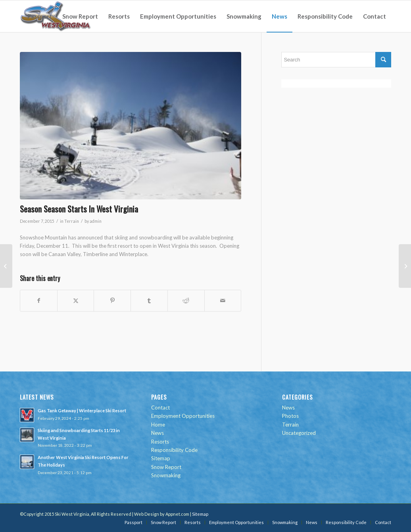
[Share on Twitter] (76, 300)
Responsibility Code (174, 450)
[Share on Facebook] (39, 300)
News (157, 433)
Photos (290, 416)
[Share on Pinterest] (112, 300)
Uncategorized (299, 433)
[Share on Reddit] (186, 300)
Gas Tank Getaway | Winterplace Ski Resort (82, 410)
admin (96, 221)
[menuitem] (40, 16)
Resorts (160, 442)
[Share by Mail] (223, 300)
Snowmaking (166, 475)
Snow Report (166, 467)
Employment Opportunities (183, 416)
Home (158, 425)
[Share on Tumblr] (149, 300)
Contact (160, 408)
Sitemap (161, 458)
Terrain (72, 221)
